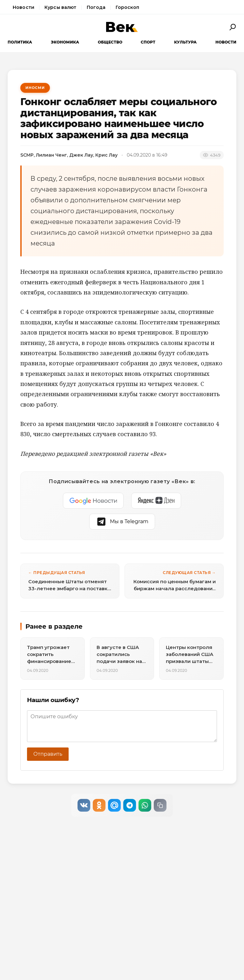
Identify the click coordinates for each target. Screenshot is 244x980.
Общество (110, 42)
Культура (185, 42)
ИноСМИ (35, 88)
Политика (20, 42)
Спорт (148, 42)
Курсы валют (61, 7)
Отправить (48, 754)
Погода (96, 7)
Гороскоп (127, 7)
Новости (24, 7)
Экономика (65, 42)
